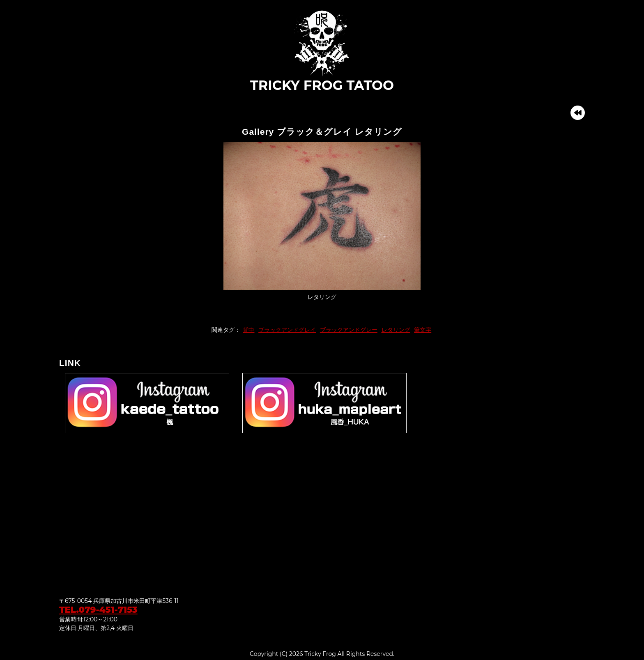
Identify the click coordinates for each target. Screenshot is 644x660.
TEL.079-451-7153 (98, 610)
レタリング (396, 330)
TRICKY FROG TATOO (322, 51)
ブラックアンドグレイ (287, 330)
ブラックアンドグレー (349, 330)
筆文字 (423, 330)
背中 (248, 330)
